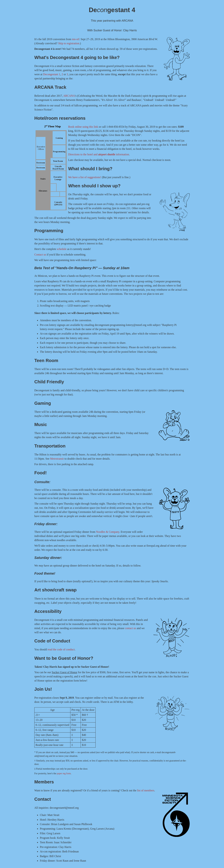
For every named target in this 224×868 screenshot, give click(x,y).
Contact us (40, 255)
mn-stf (76, 39)
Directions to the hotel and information (99, 154)
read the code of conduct (61, 649)
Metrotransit (57, 459)
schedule (62, 249)
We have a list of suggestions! (85, 177)
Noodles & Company (108, 532)
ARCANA (69, 96)
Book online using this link (83, 127)
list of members (146, 790)
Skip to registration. (69, 43)
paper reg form (64, 773)
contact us (130, 628)
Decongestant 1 (52, 74)
